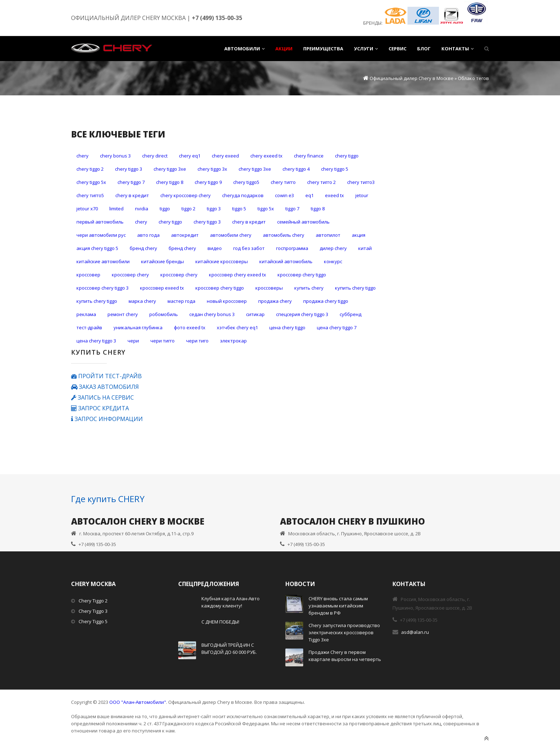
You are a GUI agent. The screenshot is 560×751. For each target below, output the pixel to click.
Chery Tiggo (347, 156)
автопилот (328, 235)
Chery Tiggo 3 (129, 169)
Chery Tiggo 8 (170, 182)
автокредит (185, 235)
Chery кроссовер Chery (186, 195)
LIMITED (116, 209)
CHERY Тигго (283, 182)
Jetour (362, 195)
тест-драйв (89, 327)
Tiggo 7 (292, 209)
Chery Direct (155, 156)
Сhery (141, 222)
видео (215, 248)
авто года (148, 235)
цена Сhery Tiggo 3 (96, 341)
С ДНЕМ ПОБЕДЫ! (220, 622)
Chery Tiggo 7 (131, 182)
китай (365, 248)
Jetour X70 (87, 209)
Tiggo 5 (239, 209)
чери (133, 341)
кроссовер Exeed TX (162, 288)
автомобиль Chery (284, 235)
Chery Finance (309, 156)
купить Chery (309, 288)
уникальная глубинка (138, 327)
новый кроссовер (227, 301)
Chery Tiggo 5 (335, 169)
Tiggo (165, 209)
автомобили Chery (231, 235)
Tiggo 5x (266, 209)
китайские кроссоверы (222, 261)
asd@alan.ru (415, 632)
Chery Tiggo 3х (212, 169)
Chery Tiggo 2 (90, 169)
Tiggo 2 (188, 209)
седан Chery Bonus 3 (212, 314)
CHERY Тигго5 (90, 195)
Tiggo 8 (318, 209)
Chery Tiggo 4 (296, 169)
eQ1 (309, 195)
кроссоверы (269, 288)
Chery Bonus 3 (115, 156)
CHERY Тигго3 (361, 182)
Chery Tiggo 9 (208, 182)
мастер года (181, 301)
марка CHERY (142, 301)
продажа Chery (275, 301)
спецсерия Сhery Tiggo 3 (302, 314)
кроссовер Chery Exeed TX (237, 275)
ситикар (255, 314)
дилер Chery (333, 248)
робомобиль (164, 314)
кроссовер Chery (130, 275)
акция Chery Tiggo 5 (97, 248)
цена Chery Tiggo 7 (337, 327)
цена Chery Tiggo (287, 327)
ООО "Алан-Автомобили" (138, 702)
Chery (82, 156)
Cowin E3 (284, 195)
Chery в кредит (132, 195)
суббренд (351, 314)
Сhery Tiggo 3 (207, 222)
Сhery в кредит (249, 222)
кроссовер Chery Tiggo (302, 275)
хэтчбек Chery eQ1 (237, 327)
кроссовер (88, 275)
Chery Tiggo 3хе (255, 169)
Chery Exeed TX (266, 156)
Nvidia (142, 209)
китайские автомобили (103, 261)
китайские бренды (162, 261)
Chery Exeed (225, 156)
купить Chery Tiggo (355, 288)
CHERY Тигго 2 (321, 182)
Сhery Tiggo (170, 222)
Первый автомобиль (100, 222)
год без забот (249, 248)
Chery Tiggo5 (246, 182)
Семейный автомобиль (303, 222)
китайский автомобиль (286, 261)
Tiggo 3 (214, 209)
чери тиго (197, 341)
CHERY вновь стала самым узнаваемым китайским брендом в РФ (338, 606)
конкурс (333, 261)
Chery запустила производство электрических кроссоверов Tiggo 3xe (344, 632)
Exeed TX (334, 195)
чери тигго (162, 341)
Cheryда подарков (243, 195)
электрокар (233, 341)
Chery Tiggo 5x (91, 182)
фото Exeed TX (190, 327)
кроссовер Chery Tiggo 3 (102, 288)
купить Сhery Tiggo (97, 301)
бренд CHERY (143, 248)
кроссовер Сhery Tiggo (220, 288)
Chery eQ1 (190, 156)
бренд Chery (182, 248)
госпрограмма (292, 248)
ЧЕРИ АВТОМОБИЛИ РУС (101, 235)
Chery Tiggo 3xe (170, 169)
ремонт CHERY (123, 314)
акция (359, 235)
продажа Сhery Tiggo (326, 301)
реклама (86, 314)
